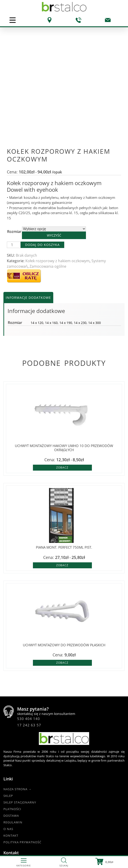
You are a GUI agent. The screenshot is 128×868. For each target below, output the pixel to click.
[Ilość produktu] (14, 154)
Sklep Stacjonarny (20, 712)
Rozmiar (14, 141)
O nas (8, 738)
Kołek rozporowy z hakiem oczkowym (57, 170)
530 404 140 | (38, 782)
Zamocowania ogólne (48, 176)
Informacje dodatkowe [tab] (28, 207)
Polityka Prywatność (22, 752)
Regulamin (13, 732)
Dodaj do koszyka (42, 154)
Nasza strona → (17, 698)
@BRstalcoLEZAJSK (21, 830)
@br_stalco (15, 836)
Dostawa (11, 725)
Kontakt (11, 745)
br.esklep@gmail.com (44, 793)
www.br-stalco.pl (20, 841)
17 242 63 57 (29, 634)
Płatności (12, 718)
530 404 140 (29, 628)
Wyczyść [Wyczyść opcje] (54, 145)
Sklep (8, 705)
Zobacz (62, 377)
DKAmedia (77, 852)
